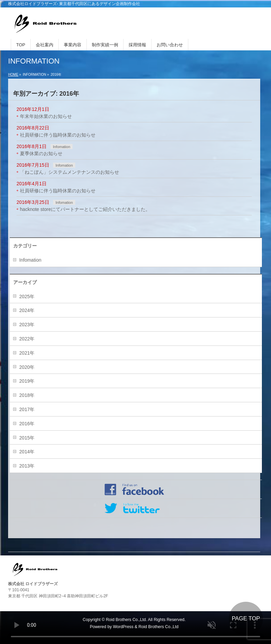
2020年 (27, 367)
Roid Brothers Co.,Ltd (158, 627)
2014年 (27, 452)
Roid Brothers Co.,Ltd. (127, 620)
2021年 (27, 353)
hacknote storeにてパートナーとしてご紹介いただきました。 (85, 209)
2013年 (27, 466)
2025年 (27, 296)
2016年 (27, 424)
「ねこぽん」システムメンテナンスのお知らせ (70, 172)
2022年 (27, 339)
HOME (13, 75)
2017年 (27, 409)
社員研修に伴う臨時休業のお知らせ (58, 135)
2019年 (27, 381)
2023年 (27, 325)
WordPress (123, 627)
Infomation (62, 147)
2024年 (27, 310)
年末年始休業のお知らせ (46, 116)
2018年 (27, 395)
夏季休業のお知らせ (41, 153)
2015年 (27, 438)
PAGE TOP (246, 618)
